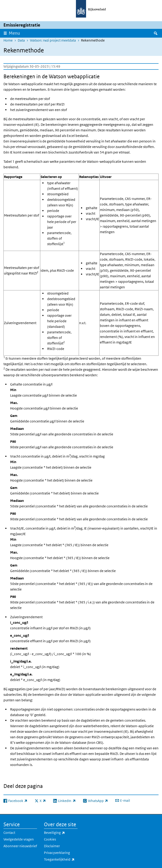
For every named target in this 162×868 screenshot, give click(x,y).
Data (21, 40)
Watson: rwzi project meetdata (53, 40)
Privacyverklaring (57, 853)
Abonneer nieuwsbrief (20, 846)
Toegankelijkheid (61, 859)
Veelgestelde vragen (19, 839)
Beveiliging (61, 833)
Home (8, 40)
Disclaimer (52, 846)
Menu (14, 33)
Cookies (50, 839)
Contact (9, 833)
